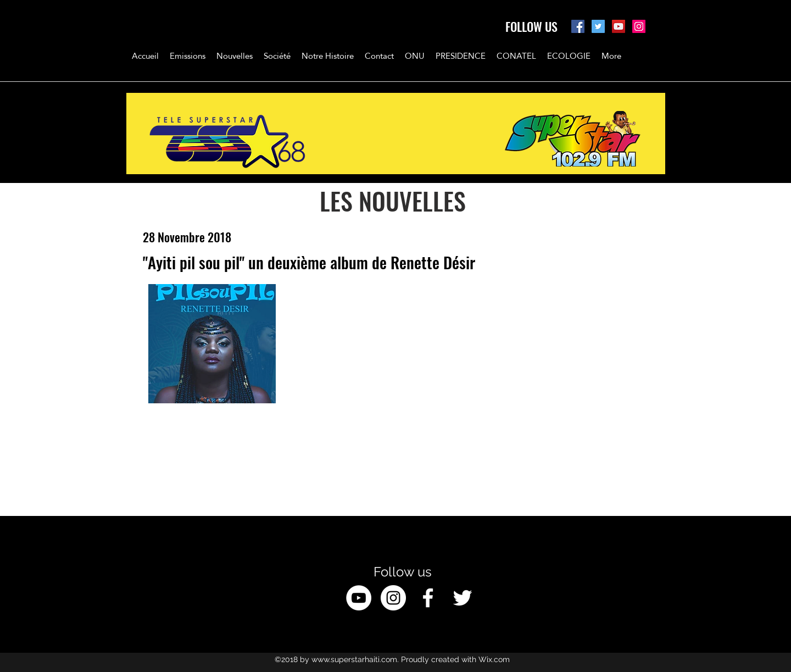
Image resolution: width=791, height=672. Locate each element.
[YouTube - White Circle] (359, 598)
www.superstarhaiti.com (354, 659)
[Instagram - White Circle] (393, 598)
